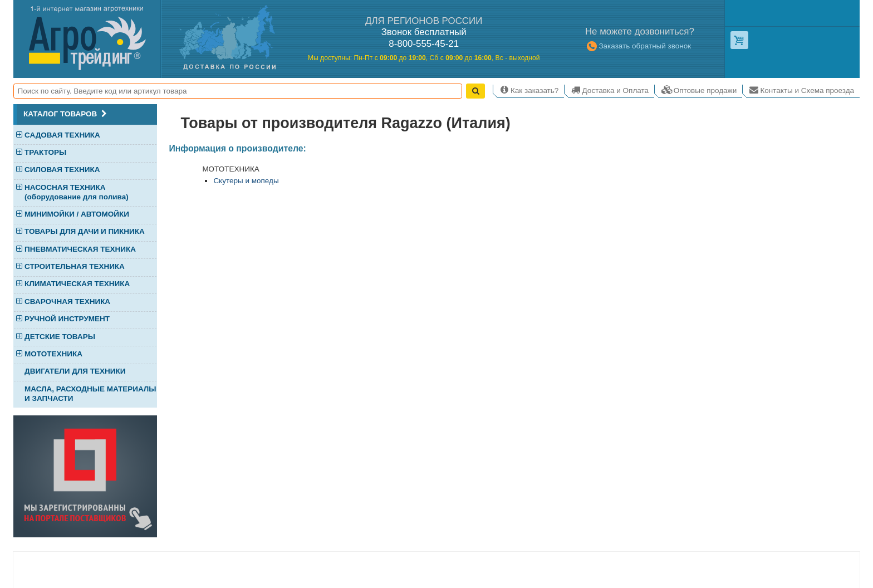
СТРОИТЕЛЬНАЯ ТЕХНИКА (75, 267)
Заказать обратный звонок (638, 46)
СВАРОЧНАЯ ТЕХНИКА (67, 302)
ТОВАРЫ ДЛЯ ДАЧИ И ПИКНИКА (85, 232)
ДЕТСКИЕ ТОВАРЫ (60, 337)
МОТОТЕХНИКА (53, 354)
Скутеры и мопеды (246, 181)
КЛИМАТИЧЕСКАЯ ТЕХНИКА (77, 284)
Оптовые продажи (698, 90)
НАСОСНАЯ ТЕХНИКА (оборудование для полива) (77, 192)
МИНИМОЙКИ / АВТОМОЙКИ (77, 215)
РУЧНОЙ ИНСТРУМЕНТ (67, 319)
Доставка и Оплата (609, 90)
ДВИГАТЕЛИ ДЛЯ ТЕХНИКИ (75, 371)
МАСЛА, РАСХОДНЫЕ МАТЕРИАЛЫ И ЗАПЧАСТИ (90, 394)
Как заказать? (528, 90)
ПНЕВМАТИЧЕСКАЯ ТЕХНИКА (80, 250)
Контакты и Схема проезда (801, 90)
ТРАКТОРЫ (45, 153)
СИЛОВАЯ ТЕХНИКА (62, 170)
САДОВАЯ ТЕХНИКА (62, 136)
